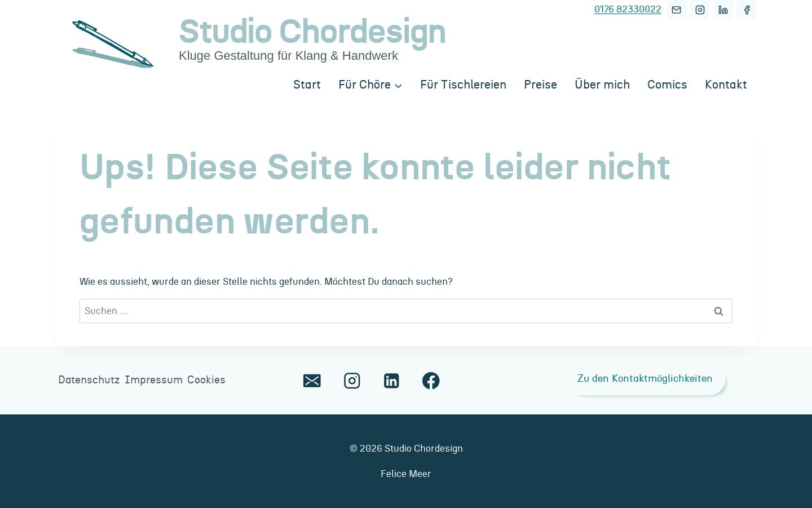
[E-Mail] (677, 10)
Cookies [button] (206, 380)
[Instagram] (700, 10)
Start (307, 85)
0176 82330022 (628, 9)
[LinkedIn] (723, 10)
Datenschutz (89, 380)
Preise (540, 85)
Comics (667, 85)
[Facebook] (747, 10)
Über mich (602, 85)
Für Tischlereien (463, 85)
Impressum (154, 380)
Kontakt (726, 85)
